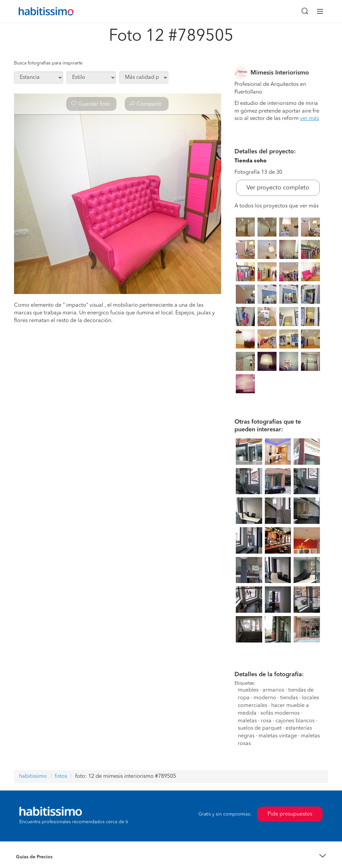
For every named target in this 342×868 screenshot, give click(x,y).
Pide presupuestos (290, 814)
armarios (273, 690)
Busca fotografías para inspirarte (48, 63)
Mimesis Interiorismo (280, 73)
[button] (171, 857)
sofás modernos (280, 713)
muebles (248, 690)
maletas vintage (278, 736)
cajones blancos (295, 721)
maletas (247, 721)
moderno (265, 698)
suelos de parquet (260, 728)
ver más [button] (309, 119)
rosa (266, 721)
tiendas (289, 698)
